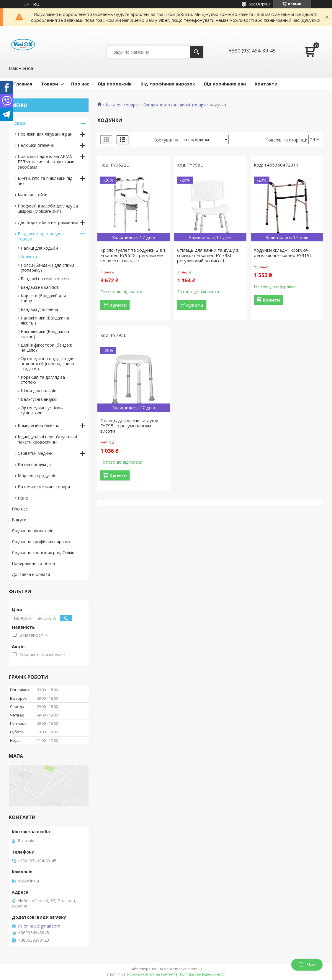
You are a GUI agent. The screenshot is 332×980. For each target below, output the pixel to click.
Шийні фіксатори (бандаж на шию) (46, 347)
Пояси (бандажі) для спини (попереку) (47, 268)
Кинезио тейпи (33, 195)
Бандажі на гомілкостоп (45, 279)
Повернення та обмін (33, 563)
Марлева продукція (37, 476)
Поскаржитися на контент (152, 974)
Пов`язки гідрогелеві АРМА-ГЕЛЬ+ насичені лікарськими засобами (46, 162)
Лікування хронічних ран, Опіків (43, 552)
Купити (118, 305)
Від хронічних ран (225, 84)
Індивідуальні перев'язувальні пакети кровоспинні (47, 439)
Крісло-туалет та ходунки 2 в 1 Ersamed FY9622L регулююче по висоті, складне (133, 255)
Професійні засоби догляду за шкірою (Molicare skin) (48, 209)
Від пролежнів (115, 84)
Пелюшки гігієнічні (36, 145)
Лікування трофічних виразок (41, 542)
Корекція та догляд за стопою (43, 380)
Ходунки (29, 257)
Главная (23, 84)
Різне (23, 498)
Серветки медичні (36, 453)
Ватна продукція (34, 464)
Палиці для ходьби (39, 248)
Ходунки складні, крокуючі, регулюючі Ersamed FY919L (283, 253)
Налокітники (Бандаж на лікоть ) (45, 320)
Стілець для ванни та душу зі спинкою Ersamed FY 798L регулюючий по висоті (208, 255)
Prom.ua (195, 969)
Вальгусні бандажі (39, 399)
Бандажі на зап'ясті (40, 287)
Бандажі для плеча (39, 309)
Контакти (266, 84)
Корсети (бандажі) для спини (43, 298)
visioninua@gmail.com (39, 926)
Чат (307, 965)
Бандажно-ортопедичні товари (174, 105)
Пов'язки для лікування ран (45, 134)
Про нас (80, 84)
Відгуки (19, 520)
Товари (50, 84)
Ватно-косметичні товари (44, 487)
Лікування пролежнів (33, 531)
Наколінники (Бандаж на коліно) (45, 334)
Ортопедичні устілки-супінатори (42, 410)
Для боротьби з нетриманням (48, 222)
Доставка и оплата (31, 574)
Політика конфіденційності (202, 974)
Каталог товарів (122, 105)
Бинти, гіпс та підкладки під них (45, 181)
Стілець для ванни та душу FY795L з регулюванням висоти (129, 426)
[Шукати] (197, 52)
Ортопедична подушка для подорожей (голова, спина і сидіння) (48, 364)
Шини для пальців (39, 391)
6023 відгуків (260, 4)
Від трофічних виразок (168, 84)
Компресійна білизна (39, 425)
